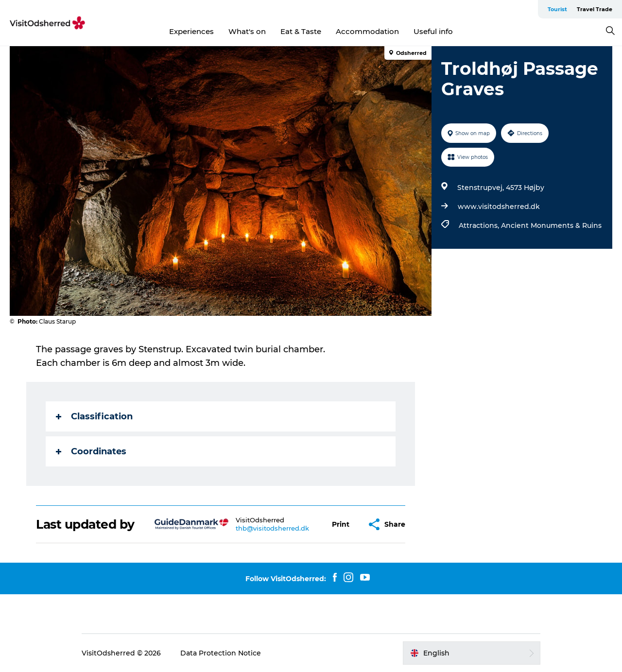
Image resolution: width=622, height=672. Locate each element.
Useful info (433, 31)
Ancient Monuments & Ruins (551, 225)
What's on (247, 31)
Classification (94, 416)
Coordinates (91, 451)
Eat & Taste (301, 31)
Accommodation (367, 31)
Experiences (191, 31)
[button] (341, 525)
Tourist (557, 9)
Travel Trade (595, 9)
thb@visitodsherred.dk (272, 528)
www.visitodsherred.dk (499, 207)
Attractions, (480, 225)
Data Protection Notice (221, 653)
